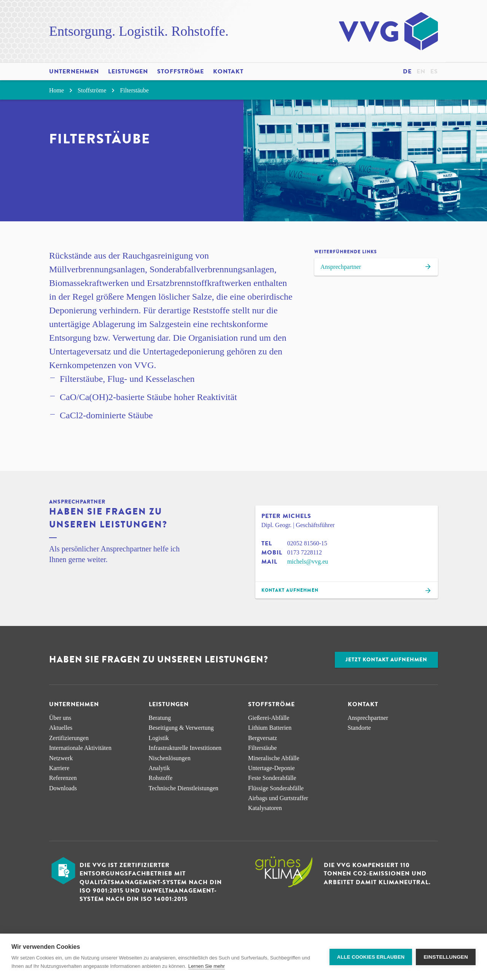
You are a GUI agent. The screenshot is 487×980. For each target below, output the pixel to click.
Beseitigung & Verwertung (181, 728)
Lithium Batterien (270, 728)
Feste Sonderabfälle (272, 778)
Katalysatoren (265, 808)
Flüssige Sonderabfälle (276, 788)
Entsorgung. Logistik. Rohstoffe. (139, 31)
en (421, 71)
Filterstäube (134, 90)
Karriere (59, 768)
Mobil (272, 553)
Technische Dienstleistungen (184, 788)
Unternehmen (74, 71)
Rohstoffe (161, 778)
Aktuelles (61, 728)
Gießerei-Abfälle (269, 718)
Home (62, 90)
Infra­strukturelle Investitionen (185, 748)
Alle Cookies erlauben (371, 957)
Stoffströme (181, 71)
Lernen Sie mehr (207, 966)
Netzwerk (61, 758)
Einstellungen (446, 957)
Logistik (159, 738)
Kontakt (228, 71)
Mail (269, 562)
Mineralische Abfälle (274, 758)
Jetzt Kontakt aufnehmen (386, 660)
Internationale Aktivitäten (80, 748)
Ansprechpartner (376, 268)
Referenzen (63, 778)
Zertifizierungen (69, 738)
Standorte (359, 728)
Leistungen (128, 71)
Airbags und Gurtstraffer (278, 798)
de (407, 71)
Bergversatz (263, 738)
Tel (267, 543)
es (434, 71)
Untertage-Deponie (271, 768)
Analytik (159, 768)
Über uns (60, 718)
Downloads (63, 788)
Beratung (160, 718)
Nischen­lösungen (170, 758)
